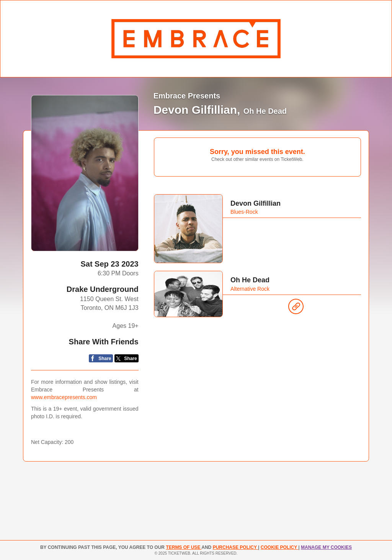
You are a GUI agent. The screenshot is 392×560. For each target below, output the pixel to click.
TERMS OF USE (184, 547)
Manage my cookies (326, 547)
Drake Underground (103, 289)
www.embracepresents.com (64, 397)
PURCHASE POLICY (235, 547)
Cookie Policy (279, 547)
